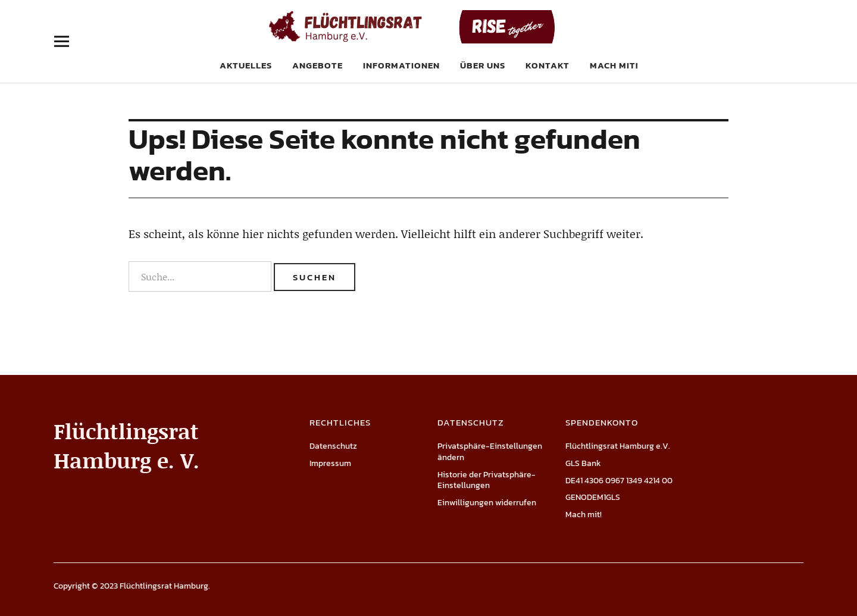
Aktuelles (246, 65)
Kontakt (548, 65)
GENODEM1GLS (593, 497)
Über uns (483, 65)
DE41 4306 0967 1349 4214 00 (619, 481)
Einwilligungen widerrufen (487, 503)
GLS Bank (583, 463)
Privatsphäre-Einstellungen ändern (490, 452)
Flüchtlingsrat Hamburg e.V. (618, 446)
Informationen (401, 65)
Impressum (330, 463)
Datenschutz (333, 446)
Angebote (318, 65)
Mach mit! (614, 65)
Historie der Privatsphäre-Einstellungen (487, 480)
